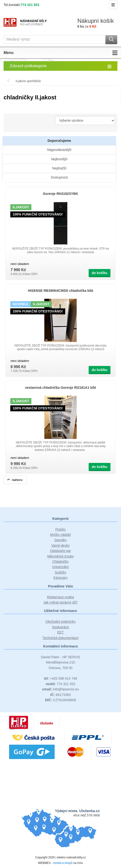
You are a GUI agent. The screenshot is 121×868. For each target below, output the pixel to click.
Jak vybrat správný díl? (60, 602)
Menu (60, 53)
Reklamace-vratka (60, 597)
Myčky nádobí (60, 535)
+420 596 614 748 (60, 678)
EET (60, 632)
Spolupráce (60, 627)
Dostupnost (59, 177)
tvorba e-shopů (63, 863)
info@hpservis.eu (60, 689)
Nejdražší (59, 168)
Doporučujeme (59, 141)
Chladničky (60, 562)
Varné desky (60, 545)
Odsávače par (60, 551)
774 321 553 (30, 5)
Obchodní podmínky (60, 622)
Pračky (60, 529)
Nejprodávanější (59, 150)
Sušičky (60, 572)
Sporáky (60, 540)
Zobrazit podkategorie (60, 66)
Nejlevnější (59, 159)
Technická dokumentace (60, 638)
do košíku (100, 273)
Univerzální (60, 567)
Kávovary (60, 578)
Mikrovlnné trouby (60, 556)
